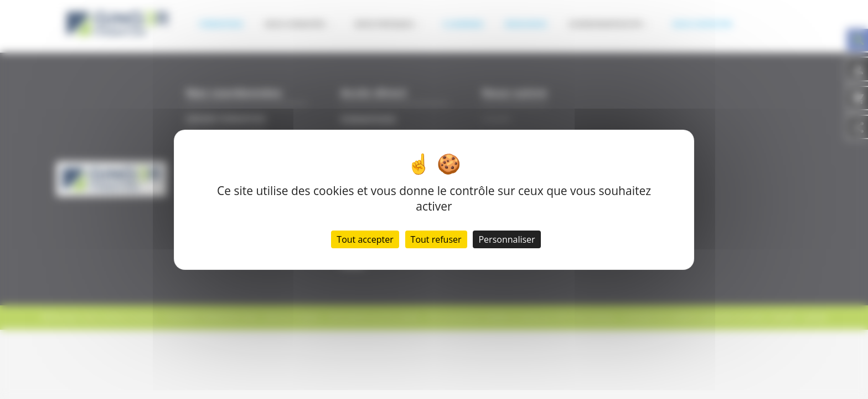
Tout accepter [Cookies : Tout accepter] (365, 239)
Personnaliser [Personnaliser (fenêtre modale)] (507, 239)
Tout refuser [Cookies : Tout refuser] (436, 239)
